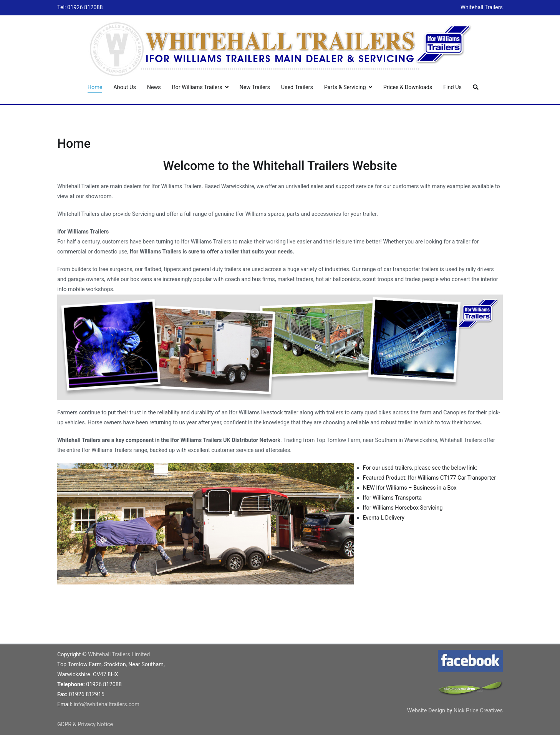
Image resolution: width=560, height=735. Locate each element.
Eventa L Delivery (384, 518)
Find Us (452, 87)
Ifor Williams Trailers (197, 87)
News (154, 87)
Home (95, 87)
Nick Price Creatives (478, 711)
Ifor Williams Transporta (392, 498)
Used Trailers (297, 87)
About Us (125, 87)
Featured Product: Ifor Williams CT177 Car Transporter (430, 478)
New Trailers (254, 87)
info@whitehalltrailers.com (107, 704)
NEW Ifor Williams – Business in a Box (410, 488)
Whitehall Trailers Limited (119, 655)
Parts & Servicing (345, 87)
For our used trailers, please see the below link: (420, 468)
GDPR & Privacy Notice (85, 724)
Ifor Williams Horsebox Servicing (403, 508)
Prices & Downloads (408, 87)
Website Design (427, 711)
